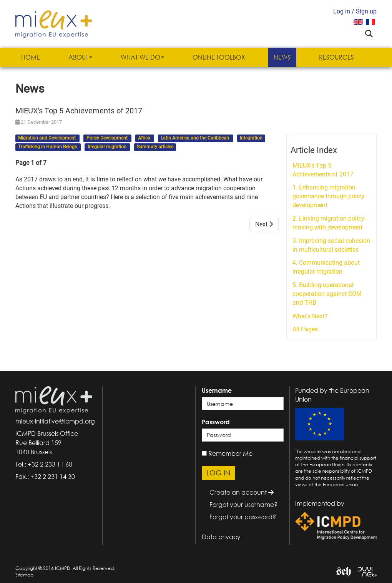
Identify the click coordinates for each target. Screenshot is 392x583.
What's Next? (310, 316)
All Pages (305, 329)
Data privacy (221, 537)
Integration (251, 138)
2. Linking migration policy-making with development (329, 223)
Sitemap (24, 575)
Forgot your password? (243, 517)
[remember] (204, 453)
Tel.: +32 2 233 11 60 (44, 464)
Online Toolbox (219, 57)
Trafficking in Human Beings (48, 147)
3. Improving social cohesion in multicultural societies (331, 245)
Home (31, 57)
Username (217, 390)
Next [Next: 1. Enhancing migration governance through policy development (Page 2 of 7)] (264, 224)
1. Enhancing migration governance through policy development (328, 196)
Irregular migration (108, 147)
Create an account (242, 492)
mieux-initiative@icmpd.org (55, 421)
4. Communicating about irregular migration (326, 267)
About (80, 57)
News (282, 57)
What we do (142, 57)
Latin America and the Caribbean (195, 138)
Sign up (366, 11)
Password (216, 422)
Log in (342, 11)
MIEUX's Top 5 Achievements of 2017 (323, 170)
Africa (145, 138)
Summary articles (155, 147)
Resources (336, 57)
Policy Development (108, 138)
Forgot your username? (243, 505)
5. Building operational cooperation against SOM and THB (327, 294)
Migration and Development (47, 138)
